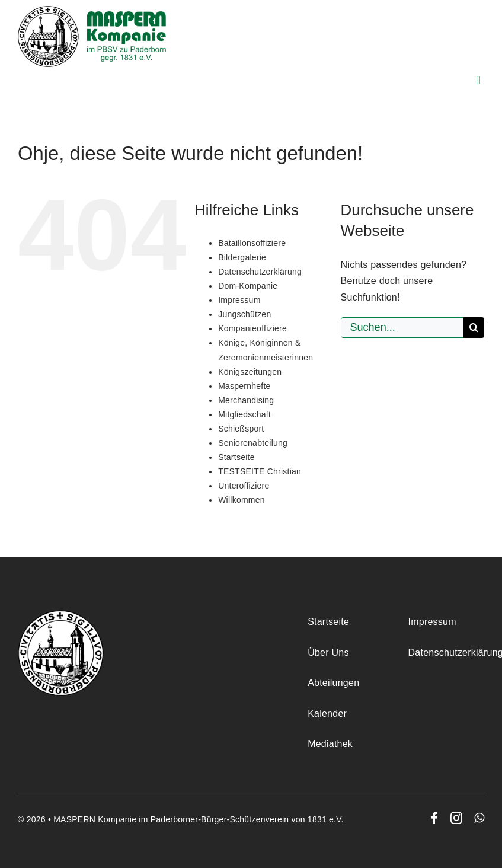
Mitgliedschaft (244, 414)
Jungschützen (244, 314)
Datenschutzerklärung (260, 272)
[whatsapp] (479, 818)
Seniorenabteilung (253, 443)
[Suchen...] (402, 328)
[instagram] (456, 818)
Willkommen (242, 500)
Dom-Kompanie (248, 286)
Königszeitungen (250, 372)
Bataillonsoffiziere (252, 243)
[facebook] (434, 818)
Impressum (239, 300)
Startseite (236, 457)
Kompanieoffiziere (252, 328)
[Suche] (474, 328)
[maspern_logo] (92, 10)
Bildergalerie (242, 257)
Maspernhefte (244, 386)
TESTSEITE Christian (260, 471)
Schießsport (241, 429)
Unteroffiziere (244, 486)
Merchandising (246, 400)
